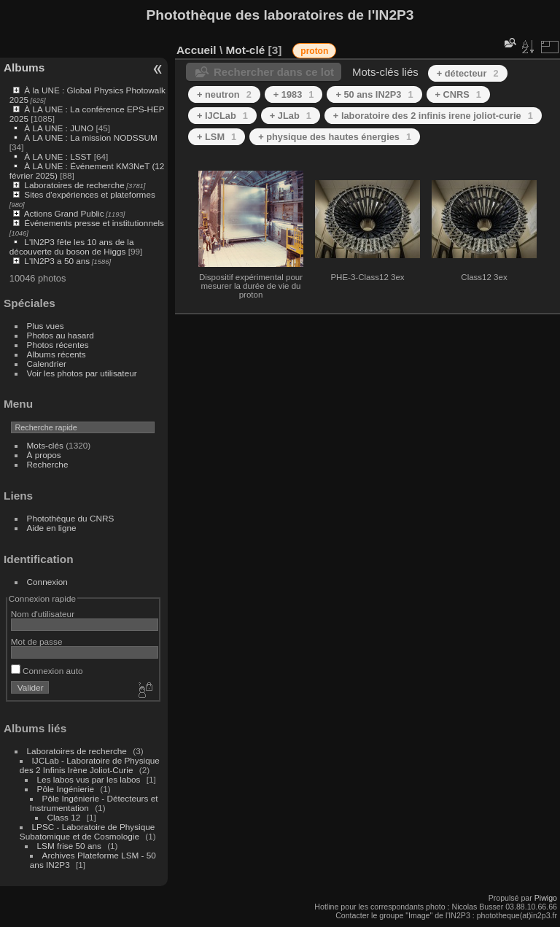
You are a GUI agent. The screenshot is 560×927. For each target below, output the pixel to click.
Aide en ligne (52, 528)
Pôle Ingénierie (66, 789)
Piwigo (546, 898)
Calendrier (47, 364)
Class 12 (64, 817)
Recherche (48, 464)
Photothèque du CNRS (71, 518)
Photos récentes (58, 345)
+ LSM (217, 137)
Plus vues (46, 326)
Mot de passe (37, 641)
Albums (24, 67)
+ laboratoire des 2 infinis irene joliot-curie (433, 116)
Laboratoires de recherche (74, 185)
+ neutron (224, 94)
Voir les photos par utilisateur (82, 373)
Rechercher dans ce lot (274, 72)
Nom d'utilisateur (43, 614)
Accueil (197, 50)
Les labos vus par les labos (89, 779)
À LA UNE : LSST (58, 156)
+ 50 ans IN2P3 (374, 94)
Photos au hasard (61, 335)
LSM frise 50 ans (69, 846)
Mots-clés (45, 445)
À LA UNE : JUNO (60, 128)
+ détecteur (468, 73)
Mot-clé (245, 50)
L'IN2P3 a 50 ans (57, 261)
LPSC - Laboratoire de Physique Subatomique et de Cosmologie (87, 831)
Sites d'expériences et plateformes (89, 194)
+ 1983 (294, 94)
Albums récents (57, 354)
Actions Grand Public (64, 213)
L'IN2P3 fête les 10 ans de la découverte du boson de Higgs (72, 247)
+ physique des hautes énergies (335, 137)
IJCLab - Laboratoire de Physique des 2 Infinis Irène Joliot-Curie (90, 765)
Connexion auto (47, 671)
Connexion (47, 582)
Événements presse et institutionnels (94, 223)
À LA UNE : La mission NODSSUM (90, 137)
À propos (44, 455)
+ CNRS (458, 94)
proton (314, 51)
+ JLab (291, 116)
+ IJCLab (222, 116)
